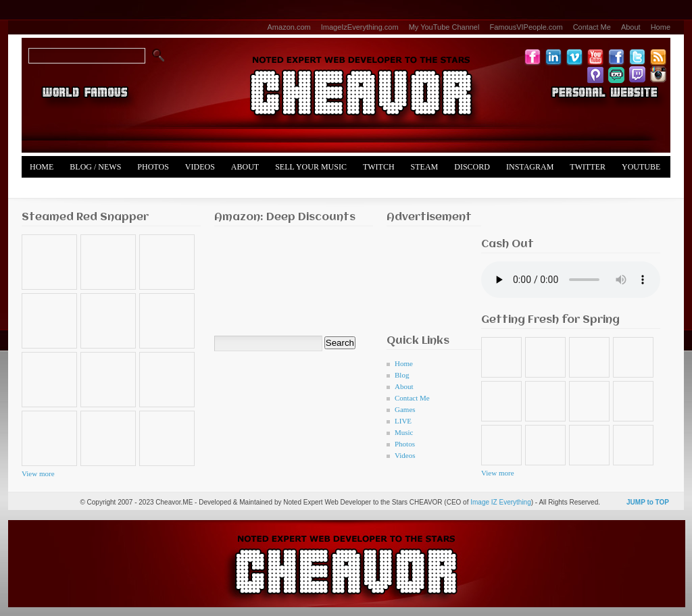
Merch (44, 188)
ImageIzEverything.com (360, 27)
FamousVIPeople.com (526, 27)
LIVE (403, 421)
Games (405, 409)
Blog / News (95, 167)
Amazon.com (289, 27)
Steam (425, 167)
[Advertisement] (429, 277)
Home (661, 27)
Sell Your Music (311, 167)
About (631, 27)
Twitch (379, 167)
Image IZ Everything (500, 502)
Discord (472, 167)
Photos (153, 167)
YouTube (641, 167)
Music (404, 432)
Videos (200, 167)
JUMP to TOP (648, 502)
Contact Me (592, 27)
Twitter (588, 167)
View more (38, 473)
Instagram (530, 167)
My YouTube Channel (444, 27)
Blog (402, 375)
